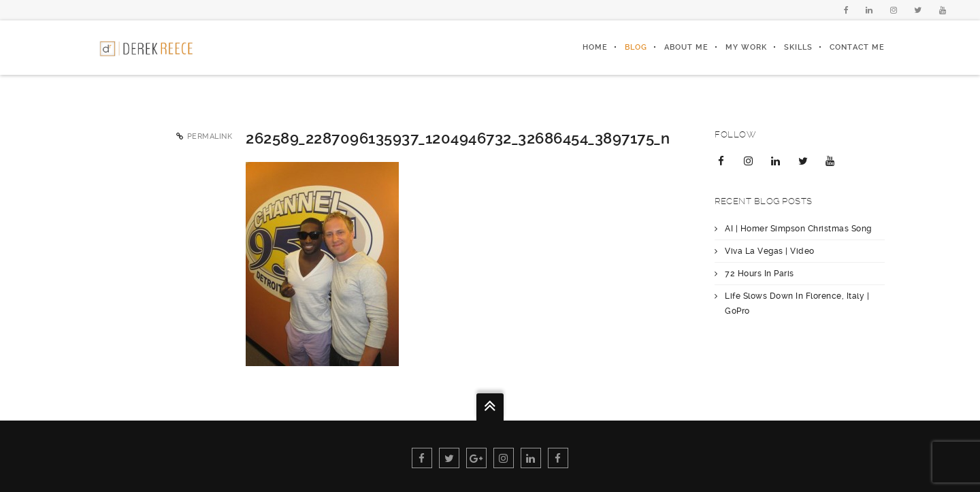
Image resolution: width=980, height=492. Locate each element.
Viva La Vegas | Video (770, 251)
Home (595, 47)
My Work (746, 47)
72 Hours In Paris (759, 274)
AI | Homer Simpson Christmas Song (798, 229)
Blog (636, 47)
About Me (686, 47)
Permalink (210, 136)
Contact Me (857, 47)
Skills (798, 47)
